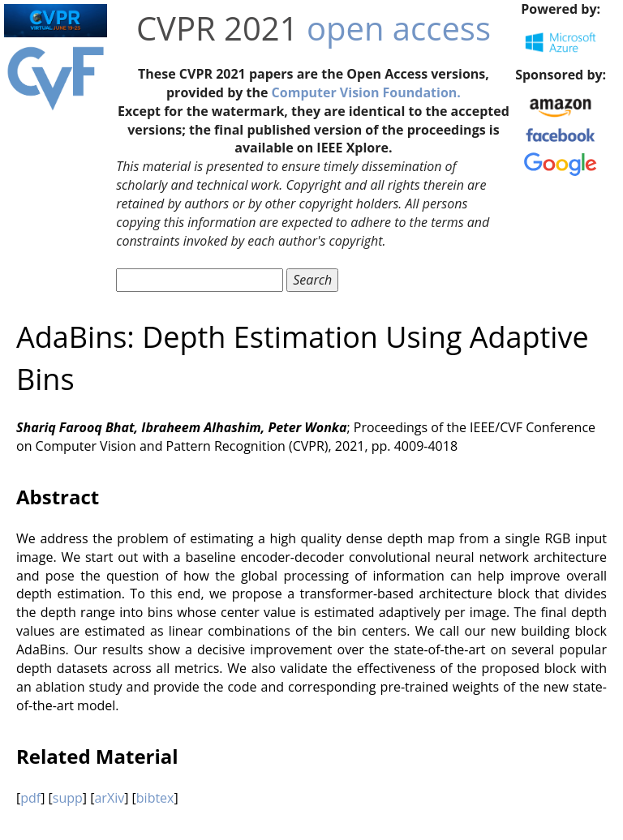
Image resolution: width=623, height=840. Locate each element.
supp (68, 798)
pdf (30, 798)
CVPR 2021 (217, 28)
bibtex (155, 798)
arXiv (109, 798)
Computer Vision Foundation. (366, 92)
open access (399, 28)
